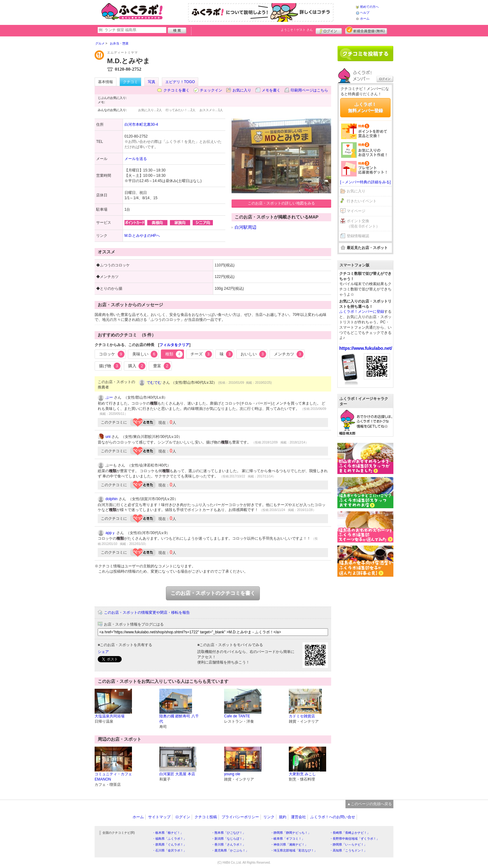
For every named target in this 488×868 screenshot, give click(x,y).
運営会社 (298, 817)
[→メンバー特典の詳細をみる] (366, 182)
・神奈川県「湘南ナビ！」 (289, 845)
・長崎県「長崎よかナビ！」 (350, 833)
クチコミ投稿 (206, 817)
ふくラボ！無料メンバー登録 (365, 107)
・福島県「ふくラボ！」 (169, 839)
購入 (137, 366)
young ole (232, 774)
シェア (103, 652)
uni (108, 437)
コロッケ (112, 354)
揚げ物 (110, 366)
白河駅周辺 (246, 227)
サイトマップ (159, 817)
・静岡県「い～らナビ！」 (348, 845)
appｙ (110, 533)
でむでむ (154, 382)
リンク (269, 817)
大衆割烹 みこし (302, 774)
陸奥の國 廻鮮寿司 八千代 (179, 719)
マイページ (356, 211)
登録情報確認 (358, 236)
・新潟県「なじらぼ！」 (228, 839)
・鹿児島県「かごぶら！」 (230, 850)
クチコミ (130, 82)
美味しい (145, 354)
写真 (152, 82)
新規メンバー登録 (366, 30)
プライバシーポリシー (240, 817)
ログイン (329, 30)
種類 (174, 354)
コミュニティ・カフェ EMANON (113, 777)
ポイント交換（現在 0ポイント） (363, 224)
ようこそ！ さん (297, 30)
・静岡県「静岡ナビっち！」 (291, 833)
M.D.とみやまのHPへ (142, 236)
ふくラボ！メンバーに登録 (362, 312)
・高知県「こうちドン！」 (348, 850)
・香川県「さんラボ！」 (228, 845)
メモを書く (271, 90)
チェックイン (211, 90)
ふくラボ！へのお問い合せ (333, 817)
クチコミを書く (176, 90)
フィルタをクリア (174, 345)
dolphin (112, 499)
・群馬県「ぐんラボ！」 (169, 845)
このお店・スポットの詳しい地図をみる (281, 203)
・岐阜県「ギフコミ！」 (288, 839)
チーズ (201, 354)
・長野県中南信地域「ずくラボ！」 (354, 839)
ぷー (109, 397)
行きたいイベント (362, 201)
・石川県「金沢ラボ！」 (169, 850)
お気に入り (242, 90)
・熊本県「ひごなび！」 (228, 833)
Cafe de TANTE (237, 716)
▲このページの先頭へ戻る (369, 804)
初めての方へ (369, 7)
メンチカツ (289, 354)
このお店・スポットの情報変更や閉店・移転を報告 (147, 612)
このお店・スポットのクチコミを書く (213, 593)
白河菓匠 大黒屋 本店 (177, 774)
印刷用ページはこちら (309, 90)
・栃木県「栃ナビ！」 (168, 833)
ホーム (365, 19)
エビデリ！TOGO (180, 82)
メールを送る (136, 159)
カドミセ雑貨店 (302, 716)
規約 (283, 817)
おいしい (253, 354)
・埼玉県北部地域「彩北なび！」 (294, 850)
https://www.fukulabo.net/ (366, 348)
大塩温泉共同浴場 (110, 716)
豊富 (162, 366)
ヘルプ (365, 13)
